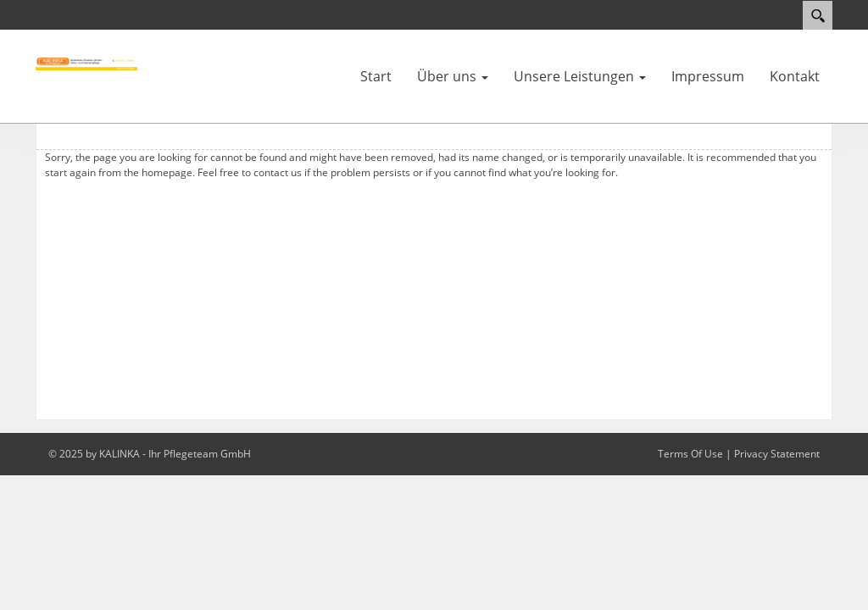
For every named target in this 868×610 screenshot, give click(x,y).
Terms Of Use (690, 454)
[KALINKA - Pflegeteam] (86, 63)
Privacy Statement (777, 454)
